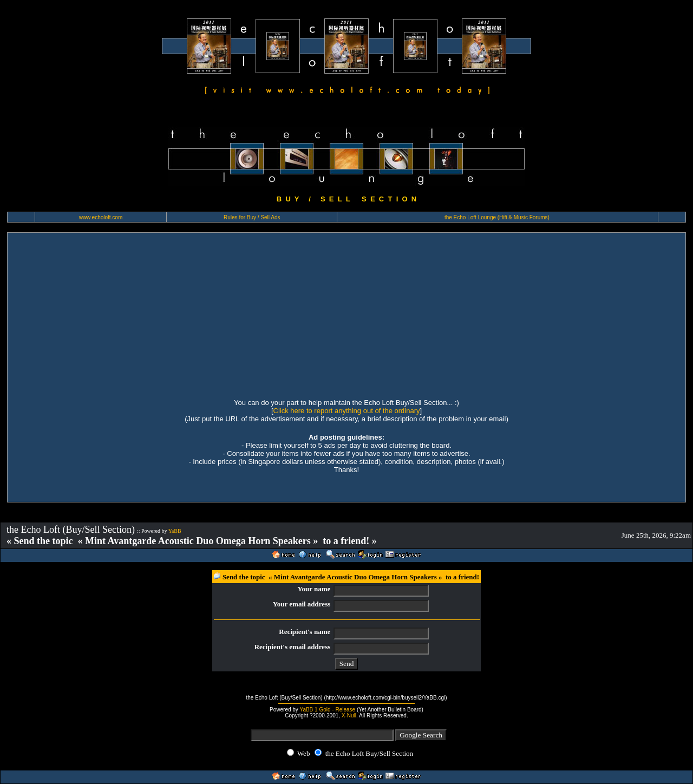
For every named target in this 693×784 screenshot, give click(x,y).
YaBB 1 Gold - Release (327, 710)
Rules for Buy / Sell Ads (252, 217)
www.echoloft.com (101, 217)
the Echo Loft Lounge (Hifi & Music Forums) (497, 217)
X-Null (349, 716)
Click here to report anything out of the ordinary (347, 411)
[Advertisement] (346, 314)
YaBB (175, 531)
